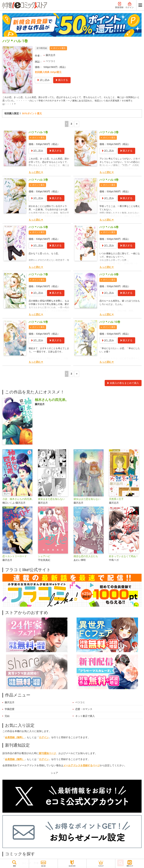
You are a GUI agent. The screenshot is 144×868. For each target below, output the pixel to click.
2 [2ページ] (71, 125)
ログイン (130, 5)
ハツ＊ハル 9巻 (38, 323)
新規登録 (119, 5)
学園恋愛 (10, 710)
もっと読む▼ (36, 173)
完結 (7, 717)
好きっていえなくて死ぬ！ (124, 557)
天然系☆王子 (116, 500)
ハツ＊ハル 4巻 (109, 181)
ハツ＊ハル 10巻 (110, 323)
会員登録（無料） (15, 738)
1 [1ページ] (67, 125)
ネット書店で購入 (85, 717)
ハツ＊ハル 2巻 (109, 133)
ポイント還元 (59, 48)
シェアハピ (44, 557)
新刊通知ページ (47, 754)
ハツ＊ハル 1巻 (38, 133)
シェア (54, 774)
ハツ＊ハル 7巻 (38, 276)
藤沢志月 (51, 55)
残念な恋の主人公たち (86, 557)
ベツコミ (51, 61)
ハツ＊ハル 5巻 (38, 228)
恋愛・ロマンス (84, 710)
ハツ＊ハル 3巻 (38, 181)
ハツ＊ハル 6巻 (109, 228)
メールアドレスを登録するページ (82, 767)
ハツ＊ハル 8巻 (109, 276)
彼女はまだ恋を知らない (51, 500)
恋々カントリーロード (15, 557)
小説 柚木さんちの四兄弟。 (18, 500)
